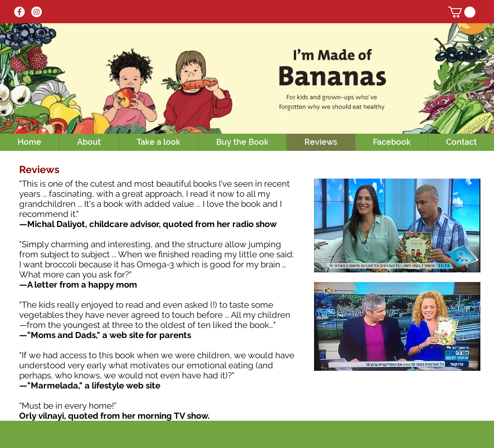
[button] (462, 12)
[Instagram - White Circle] (37, 12)
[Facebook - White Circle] (19, 12)
